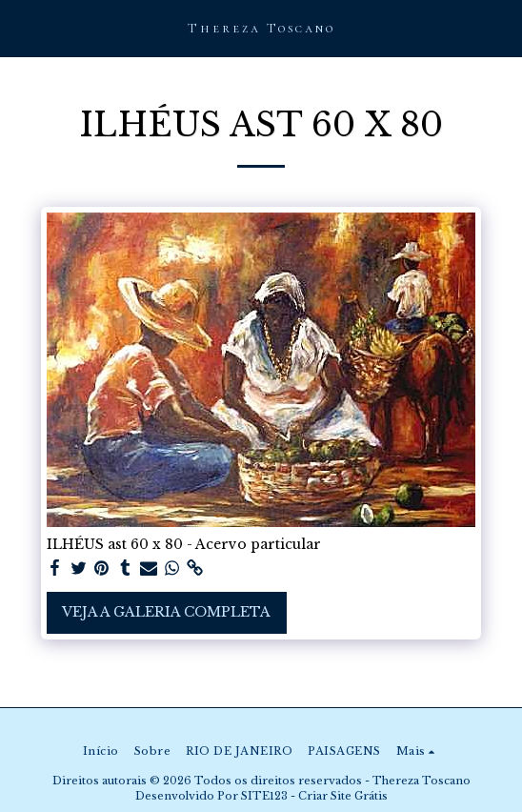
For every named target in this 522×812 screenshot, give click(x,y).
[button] (21, 28)
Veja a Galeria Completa (166, 612)
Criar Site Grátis (343, 796)
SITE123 (264, 796)
